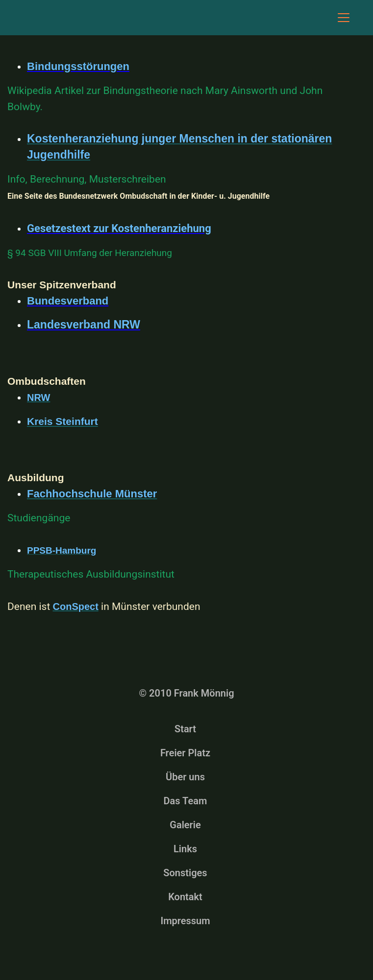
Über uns (185, 777)
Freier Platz (185, 753)
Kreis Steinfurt (62, 421)
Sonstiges (185, 873)
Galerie (185, 825)
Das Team (186, 801)
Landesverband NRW (84, 325)
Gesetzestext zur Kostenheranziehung (119, 228)
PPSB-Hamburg (62, 550)
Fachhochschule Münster (92, 494)
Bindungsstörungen (78, 66)
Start (185, 729)
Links (185, 849)
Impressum (185, 921)
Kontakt (185, 897)
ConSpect (76, 607)
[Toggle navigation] (344, 18)
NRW (38, 397)
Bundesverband (68, 301)
